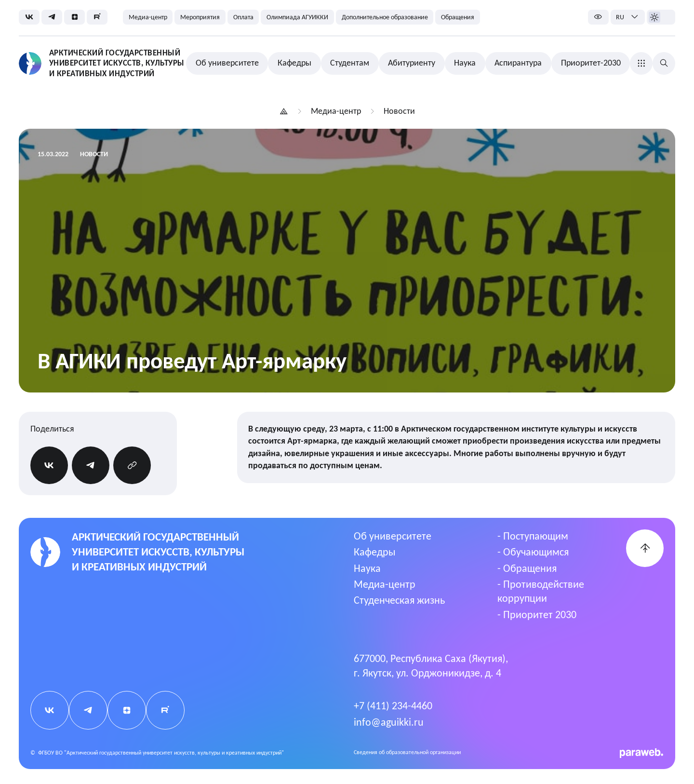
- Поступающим (533, 536)
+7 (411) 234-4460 (393, 706)
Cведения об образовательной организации (407, 752)
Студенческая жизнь (399, 600)
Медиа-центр (385, 584)
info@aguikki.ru (389, 722)
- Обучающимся (533, 552)
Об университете (393, 536)
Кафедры (375, 552)
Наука (367, 568)
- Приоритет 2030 (537, 615)
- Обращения (527, 568)
